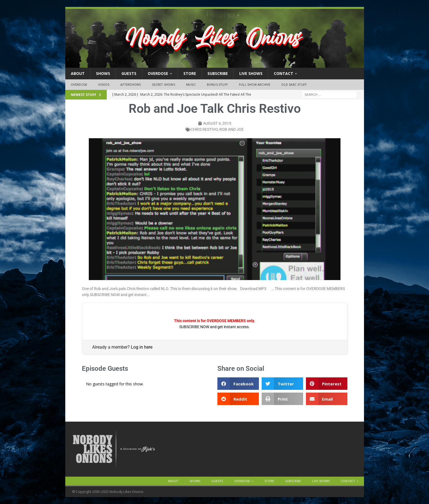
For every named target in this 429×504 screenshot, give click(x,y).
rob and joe (232, 129)
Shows (103, 73)
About (78, 73)
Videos (104, 84)
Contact (284, 73)
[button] (238, 384)
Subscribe (218, 73)
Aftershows (131, 84)
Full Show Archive (255, 84)
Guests (129, 73)
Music (191, 84)
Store (190, 73)
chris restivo (204, 129)
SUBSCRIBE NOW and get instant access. (214, 327)
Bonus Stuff (217, 84)
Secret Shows (163, 84)
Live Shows (251, 73)
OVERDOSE (158, 73)
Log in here (142, 347)
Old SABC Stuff (294, 84)
